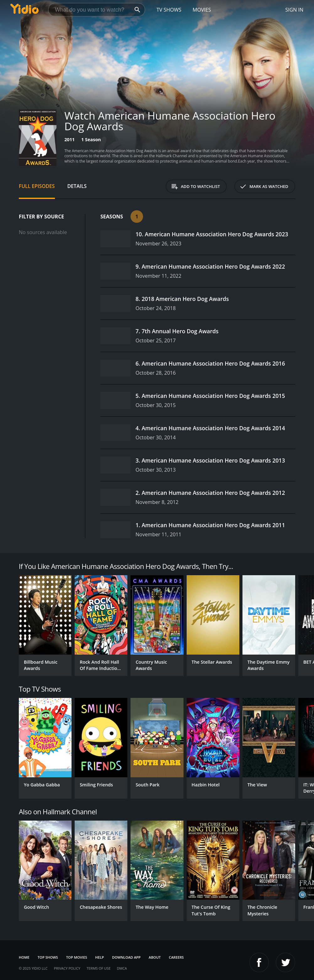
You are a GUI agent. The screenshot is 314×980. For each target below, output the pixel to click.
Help (100, 957)
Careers (176, 957)
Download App (126, 957)
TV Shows (169, 10)
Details (77, 186)
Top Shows (48, 957)
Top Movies (77, 957)
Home (24, 957)
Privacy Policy (67, 968)
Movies (202, 10)
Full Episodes (37, 186)
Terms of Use (98, 968)
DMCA (122, 968)
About (155, 957)
